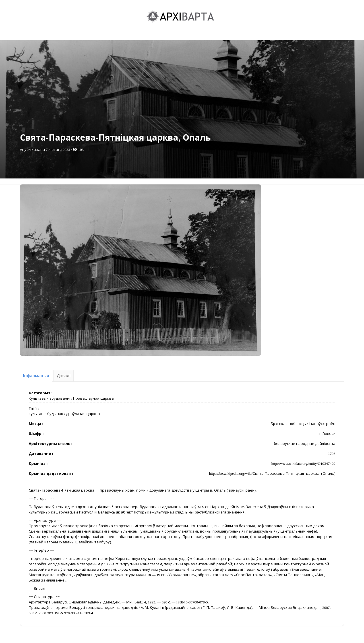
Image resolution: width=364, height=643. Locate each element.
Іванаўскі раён (322, 424)
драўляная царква (83, 414)
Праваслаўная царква (93, 398)
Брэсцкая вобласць (288, 424)
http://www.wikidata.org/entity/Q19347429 (303, 464)
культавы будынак (46, 414)
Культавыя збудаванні (49, 398)
